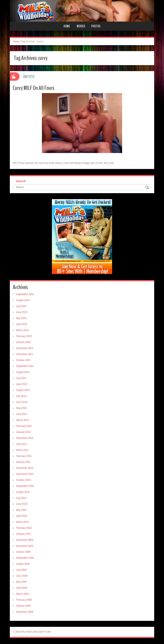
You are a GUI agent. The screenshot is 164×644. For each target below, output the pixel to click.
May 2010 (21, 510)
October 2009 (23, 552)
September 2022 (25, 294)
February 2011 (24, 456)
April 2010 (21, 516)
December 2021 (25, 348)
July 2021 (21, 378)
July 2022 (21, 306)
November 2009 (25, 546)
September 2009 (25, 558)
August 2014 (23, 390)
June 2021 (22, 384)
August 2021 (23, 372)
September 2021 (25, 366)
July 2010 (21, 498)
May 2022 (21, 318)
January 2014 (23, 432)
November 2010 (25, 474)
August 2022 (23, 300)
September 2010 (25, 486)
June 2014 (22, 402)
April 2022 (21, 324)
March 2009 (22, 594)
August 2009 (23, 564)
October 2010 (23, 480)
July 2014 (21, 396)
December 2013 (25, 438)
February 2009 (24, 600)
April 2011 (21, 444)
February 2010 (24, 528)
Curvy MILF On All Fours (34, 88)
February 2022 (24, 336)
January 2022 (23, 342)
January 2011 (23, 462)
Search (21, 181)
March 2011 (22, 450)
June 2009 (22, 576)
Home (67, 26)
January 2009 (23, 606)
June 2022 (22, 312)
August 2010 (23, 492)
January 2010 (23, 534)
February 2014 (24, 426)
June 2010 (22, 504)
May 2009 (21, 582)
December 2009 (25, 540)
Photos (96, 26)
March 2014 (22, 420)
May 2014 (21, 408)
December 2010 (25, 468)
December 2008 (25, 612)
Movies (81, 26)
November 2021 (25, 354)
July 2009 (21, 570)
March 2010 (22, 522)
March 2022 (22, 330)
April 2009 (21, 588)
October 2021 (23, 360)
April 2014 (21, 414)
